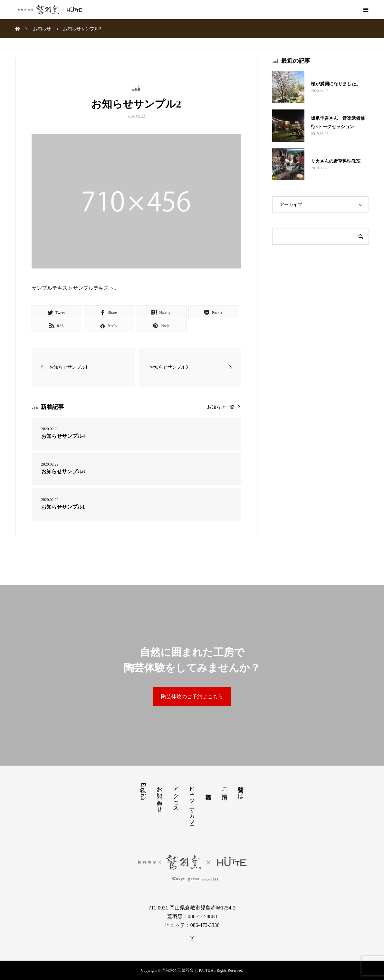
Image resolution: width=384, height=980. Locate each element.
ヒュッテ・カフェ (192, 806)
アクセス (176, 796)
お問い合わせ (159, 796)
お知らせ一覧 (221, 407)
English (143, 792)
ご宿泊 (225, 786)
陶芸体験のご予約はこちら (192, 697)
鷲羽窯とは (241, 789)
